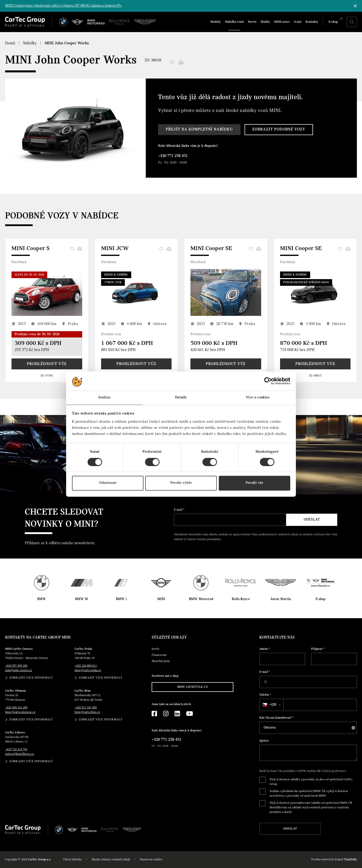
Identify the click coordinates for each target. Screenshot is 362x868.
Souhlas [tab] (104, 398)
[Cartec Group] (25, 22)
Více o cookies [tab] (258, 398)
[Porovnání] (181, 62)
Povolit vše (254, 483)
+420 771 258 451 (173, 156)
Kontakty (312, 22)
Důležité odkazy (169, 638)
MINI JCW (115, 249)
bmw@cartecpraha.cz (88, 670)
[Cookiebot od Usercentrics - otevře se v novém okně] (268, 381)
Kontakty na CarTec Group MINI (38, 638)
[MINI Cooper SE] (226, 292)
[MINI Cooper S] (47, 292)
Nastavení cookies (151, 860)
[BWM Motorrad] (96, 22)
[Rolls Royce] (119, 22)
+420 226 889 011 (86, 666)
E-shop (333, 22)
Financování (159, 655)
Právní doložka (73, 860)
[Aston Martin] (145, 22)
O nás (298, 22)
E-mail (179, 510)
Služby (265, 22)
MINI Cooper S (31, 249)
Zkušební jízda (161, 661)
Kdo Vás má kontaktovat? (277, 718)
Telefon (265, 695)
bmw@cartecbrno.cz (87, 712)
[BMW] (63, 22)
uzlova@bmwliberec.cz (20, 754)
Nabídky (30, 43)
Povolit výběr (181, 483)
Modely (216, 22)
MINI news (282, 22)
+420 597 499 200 (16, 666)
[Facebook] (154, 714)
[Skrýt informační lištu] (355, 6)
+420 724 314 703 (16, 749)
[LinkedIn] (177, 714)
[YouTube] (190, 714)
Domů (10, 43)
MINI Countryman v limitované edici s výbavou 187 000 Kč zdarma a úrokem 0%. (63, 6)
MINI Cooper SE (211, 249)
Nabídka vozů (234, 22)
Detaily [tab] (181, 398)
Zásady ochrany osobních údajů (111, 860)
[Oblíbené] (172, 62)
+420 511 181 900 (86, 708)
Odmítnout (108, 483)
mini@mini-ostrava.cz (19, 670)
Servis (252, 22)
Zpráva (264, 741)
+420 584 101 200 (16, 708)
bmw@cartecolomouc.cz (20, 712)
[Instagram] (166, 714)
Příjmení (318, 649)
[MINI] (77, 22)
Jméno (265, 649)
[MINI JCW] (136, 292)
